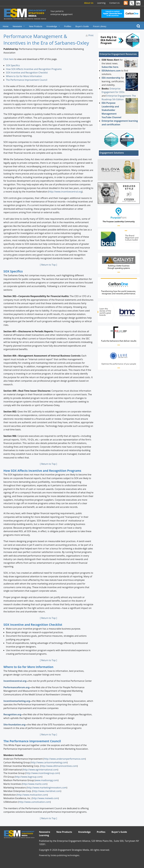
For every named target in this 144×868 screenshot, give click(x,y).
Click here (9, 59)
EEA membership (111, 78)
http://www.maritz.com (35, 784)
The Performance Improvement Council (27, 80)
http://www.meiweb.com (45, 798)
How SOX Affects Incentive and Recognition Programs (34, 69)
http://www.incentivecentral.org (65, 192)
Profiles (68, 26)
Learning (101, 3)
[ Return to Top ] (48, 265)
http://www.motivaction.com (32, 795)
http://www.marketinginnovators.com (47, 788)
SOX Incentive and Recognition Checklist (27, 73)
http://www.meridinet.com (47, 791)
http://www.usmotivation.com (34, 802)
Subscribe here (110, 67)
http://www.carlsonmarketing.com (49, 762)
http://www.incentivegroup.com (42, 773)
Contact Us (115, 3)
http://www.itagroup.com (28, 777)
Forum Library (100, 26)
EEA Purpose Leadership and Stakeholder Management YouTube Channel (112, 110)
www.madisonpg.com (46, 780)
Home (6, 26)
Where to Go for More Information (24, 76)
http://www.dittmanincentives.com (59, 766)
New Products (36, 26)
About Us (89, 3)
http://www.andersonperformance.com (64, 759)
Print (91, 35)
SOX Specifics (13, 65)
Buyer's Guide (82, 26)
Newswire (17, 26)
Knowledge (52, 26)
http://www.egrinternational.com (40, 770)
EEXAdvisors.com (111, 71)
